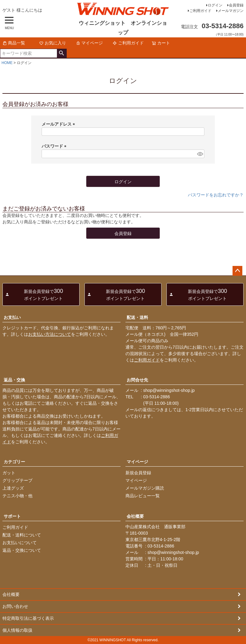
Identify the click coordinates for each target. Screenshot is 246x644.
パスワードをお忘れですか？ (216, 195)
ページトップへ (237, 271)
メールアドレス (59, 124)
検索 (62, 53)
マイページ (89, 43)
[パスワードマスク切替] (200, 154)
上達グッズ (13, 488)
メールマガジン (231, 11)
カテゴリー (14, 462)
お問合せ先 (137, 380)
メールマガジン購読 (145, 488)
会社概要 (135, 516)
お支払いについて (20, 543)
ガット (9, 473)
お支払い (12, 317)
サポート (12, 516)
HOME (7, 63)
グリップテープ (17, 480)
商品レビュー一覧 (143, 496)
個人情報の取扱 (17, 630)
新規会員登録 (138, 473)
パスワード (55, 146)
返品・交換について (22, 550)
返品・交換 (14, 380)
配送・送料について (22, 535)
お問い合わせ (15, 606)
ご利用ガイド (200, 11)
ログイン (215, 5)
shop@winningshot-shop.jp (169, 390)
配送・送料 (137, 317)
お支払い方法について (50, 334)
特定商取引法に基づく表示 (28, 618)
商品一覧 (14, 43)
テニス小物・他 (17, 496)
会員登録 (236, 5)
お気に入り (53, 43)
